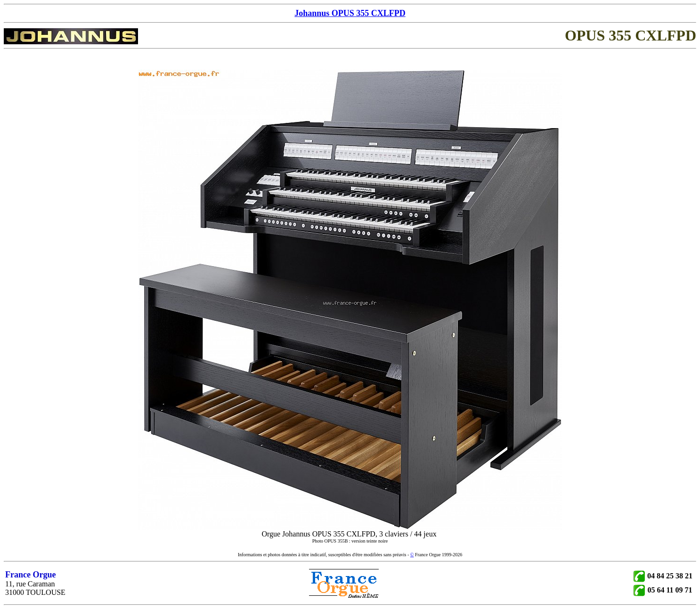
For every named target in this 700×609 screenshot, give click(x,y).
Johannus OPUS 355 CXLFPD (350, 13)
